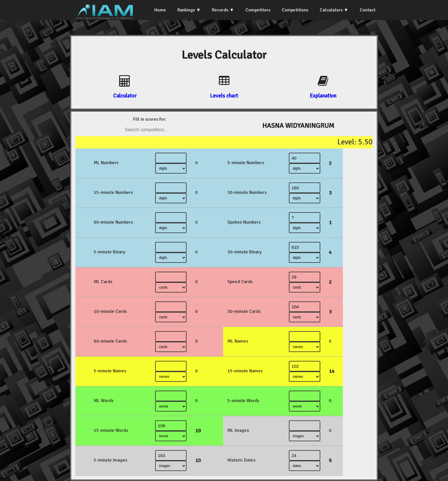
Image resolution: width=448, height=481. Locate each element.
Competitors (258, 10)
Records (220, 10)
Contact (368, 10)
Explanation (323, 96)
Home (160, 10)
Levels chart (224, 96)
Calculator (125, 96)
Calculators (331, 10)
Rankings (186, 10)
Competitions (295, 10)
